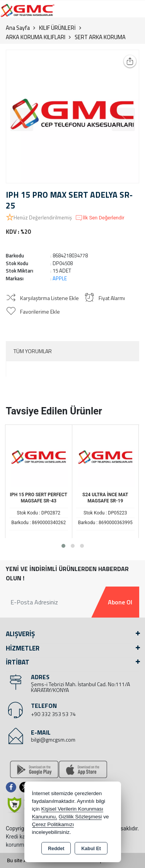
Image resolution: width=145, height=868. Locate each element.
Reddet (56, 849)
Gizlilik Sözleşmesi (80, 817)
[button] (63, 546)
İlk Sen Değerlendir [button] (100, 218)
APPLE (60, 278)
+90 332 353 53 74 (53, 714)
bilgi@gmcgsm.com (53, 739)
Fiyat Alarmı (105, 298)
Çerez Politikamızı (53, 824)
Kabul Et (91, 849)
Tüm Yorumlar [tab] (33, 351)
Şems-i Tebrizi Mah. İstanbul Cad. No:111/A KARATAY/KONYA (80, 687)
